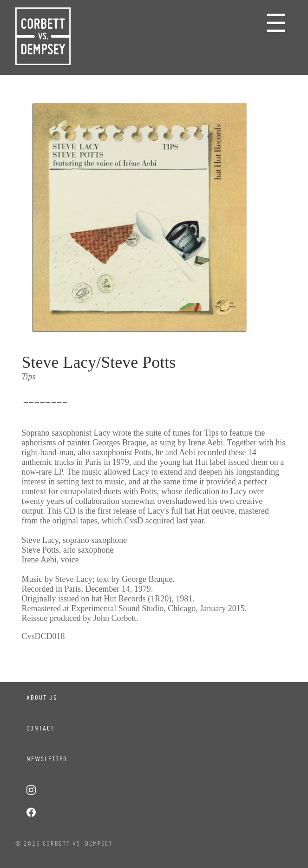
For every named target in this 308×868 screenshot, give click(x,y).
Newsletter (47, 759)
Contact (40, 728)
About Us (42, 698)
